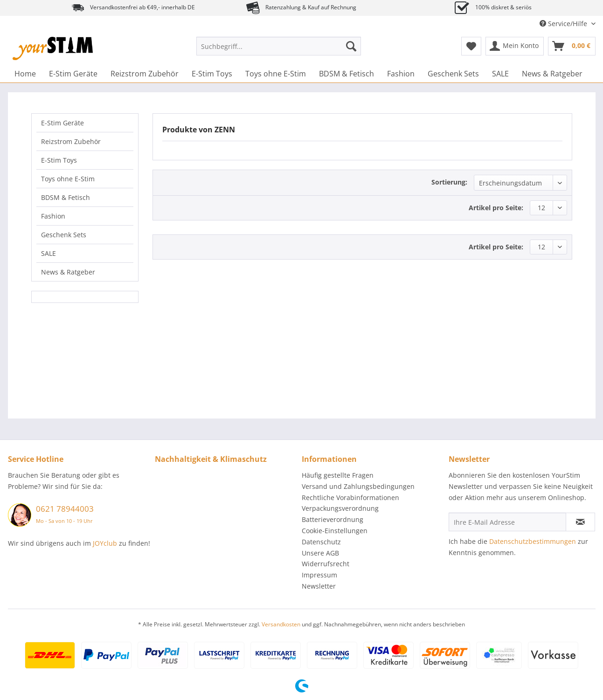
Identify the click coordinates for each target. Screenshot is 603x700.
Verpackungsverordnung (340, 508)
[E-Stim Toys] (212, 74)
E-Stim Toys (59, 160)
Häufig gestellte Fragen (338, 475)
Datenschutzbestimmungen (533, 541)
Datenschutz (321, 542)
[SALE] (500, 74)
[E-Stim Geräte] (73, 74)
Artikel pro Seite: (496, 208)
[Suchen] (351, 46)
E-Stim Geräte (62, 123)
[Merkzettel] (471, 46)
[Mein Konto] (515, 46)
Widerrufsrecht (326, 564)
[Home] (25, 74)
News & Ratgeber (68, 272)
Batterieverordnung (333, 519)
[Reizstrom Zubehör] (145, 74)
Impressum (319, 575)
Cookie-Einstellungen (335, 531)
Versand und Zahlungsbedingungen (358, 486)
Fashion (53, 216)
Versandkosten (281, 624)
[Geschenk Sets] (453, 74)
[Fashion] (401, 74)
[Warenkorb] (572, 46)
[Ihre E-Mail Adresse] (507, 522)
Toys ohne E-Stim (68, 179)
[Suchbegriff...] (279, 46)
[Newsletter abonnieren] (580, 522)
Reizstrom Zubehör (71, 141)
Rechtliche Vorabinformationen (350, 498)
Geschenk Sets (64, 235)
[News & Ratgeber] (552, 74)
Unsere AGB (320, 553)
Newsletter (319, 586)
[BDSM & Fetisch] (347, 74)
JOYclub (105, 543)
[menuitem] (279, 51)
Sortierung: (449, 182)
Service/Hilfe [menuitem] (564, 24)
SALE (49, 253)
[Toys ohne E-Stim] (276, 74)
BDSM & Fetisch (66, 197)
